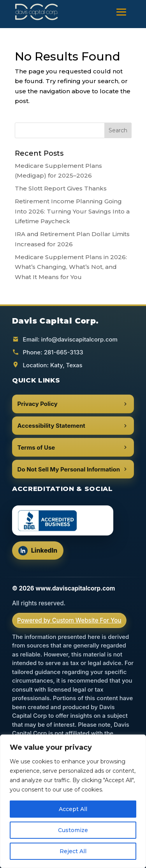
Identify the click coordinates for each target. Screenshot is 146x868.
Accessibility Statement (73, 426)
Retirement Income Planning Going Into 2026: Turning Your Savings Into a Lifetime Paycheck (72, 211)
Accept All (73, 809)
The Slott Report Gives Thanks (61, 188)
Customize (73, 830)
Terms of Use (73, 447)
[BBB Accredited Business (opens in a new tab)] (63, 520)
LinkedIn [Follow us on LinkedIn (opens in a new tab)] (41, 553)
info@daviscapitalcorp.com (79, 339)
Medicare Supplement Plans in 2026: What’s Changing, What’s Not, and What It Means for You (71, 267)
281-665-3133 (64, 352)
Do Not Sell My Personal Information (73, 469)
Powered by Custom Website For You (69, 620)
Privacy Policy (73, 404)
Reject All (73, 851)
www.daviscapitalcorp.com (75, 588)
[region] (73, 801)
